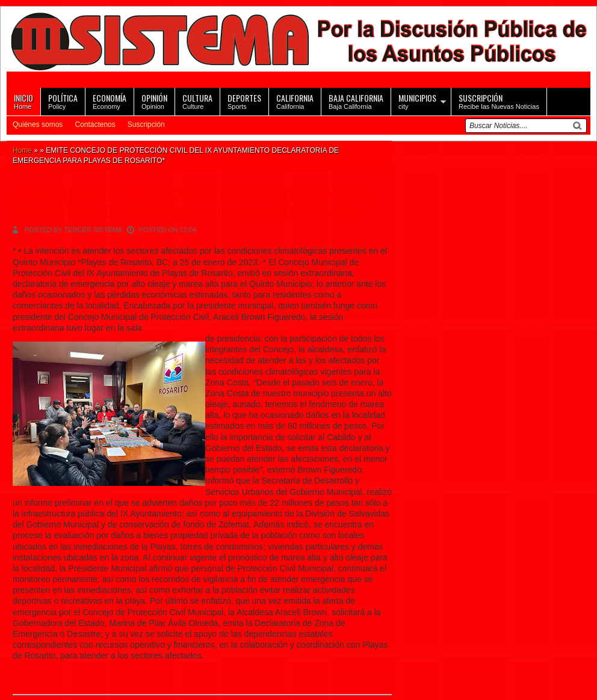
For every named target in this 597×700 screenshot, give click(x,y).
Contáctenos (95, 124)
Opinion (154, 101)
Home (23, 101)
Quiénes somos (38, 124)
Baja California (356, 101)
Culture (197, 101)
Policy (63, 101)
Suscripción (146, 124)
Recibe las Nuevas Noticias (499, 101)
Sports (244, 101)
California (295, 101)
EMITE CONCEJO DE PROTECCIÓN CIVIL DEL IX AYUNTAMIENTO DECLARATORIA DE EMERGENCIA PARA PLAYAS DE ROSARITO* (192, 202)
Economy (110, 101)
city (417, 101)
